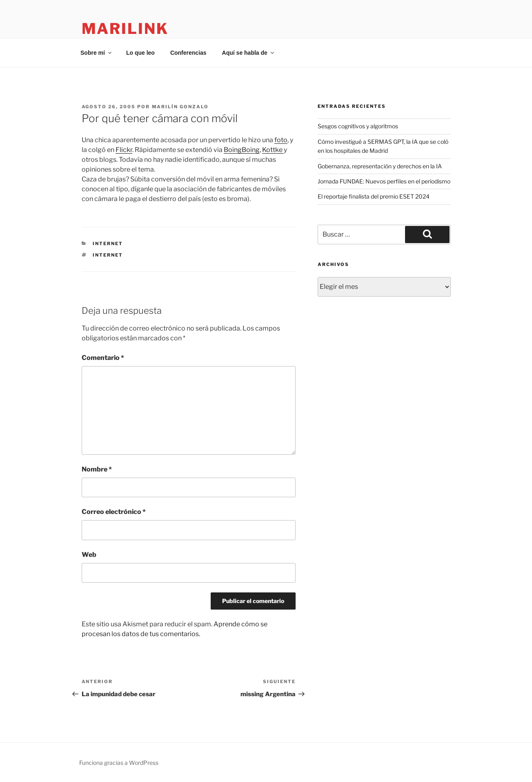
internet (108, 244)
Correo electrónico (114, 512)
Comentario (103, 358)
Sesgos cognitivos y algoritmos (358, 126)
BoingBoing (242, 150)
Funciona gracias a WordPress (119, 763)
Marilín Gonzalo (180, 107)
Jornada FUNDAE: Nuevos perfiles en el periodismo (384, 181)
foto (281, 140)
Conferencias (188, 53)
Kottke (273, 150)
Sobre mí (97, 53)
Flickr (124, 150)
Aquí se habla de (249, 53)
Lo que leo (140, 53)
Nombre (97, 469)
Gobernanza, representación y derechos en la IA (380, 166)
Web (89, 555)
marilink (125, 29)
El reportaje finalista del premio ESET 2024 (374, 196)
